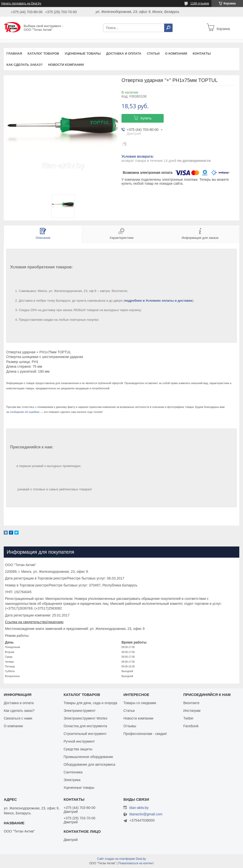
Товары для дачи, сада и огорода (90, 703)
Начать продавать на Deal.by (21, 3)
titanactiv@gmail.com (146, 814)
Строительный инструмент (85, 734)
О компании (176, 54)
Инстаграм (192, 711)
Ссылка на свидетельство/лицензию (34, 622)
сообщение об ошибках (25, 412)
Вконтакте (191, 703)
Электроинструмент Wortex (85, 718)
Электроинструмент (79, 711)
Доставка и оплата (124, 54)
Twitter (188, 718)
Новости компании (66, 65)
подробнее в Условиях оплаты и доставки (158, 301)
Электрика (72, 780)
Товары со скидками (140, 703)
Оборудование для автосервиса (89, 764)
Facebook (191, 726)
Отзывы (130, 726)
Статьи (153, 54)
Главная (14, 54)
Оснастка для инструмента (85, 726)
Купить (146, 118)
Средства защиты (78, 749)
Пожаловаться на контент (136, 863)
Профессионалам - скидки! (145, 734)
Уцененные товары (83, 54)
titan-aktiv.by (139, 808)
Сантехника (73, 772)
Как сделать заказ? (25, 65)
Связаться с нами (18, 718)
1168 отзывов (200, 3)
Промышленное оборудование (88, 757)
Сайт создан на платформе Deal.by (122, 859)
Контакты (202, 54)
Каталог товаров (43, 54)
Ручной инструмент (79, 741)
